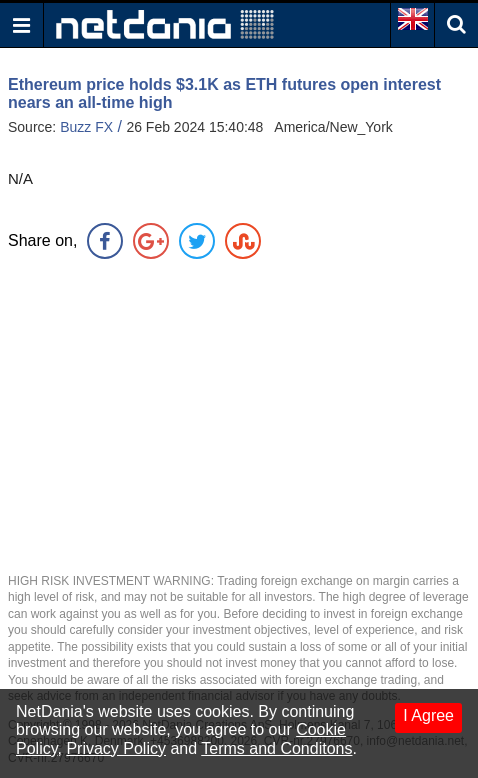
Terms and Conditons (276, 748)
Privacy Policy (116, 748)
